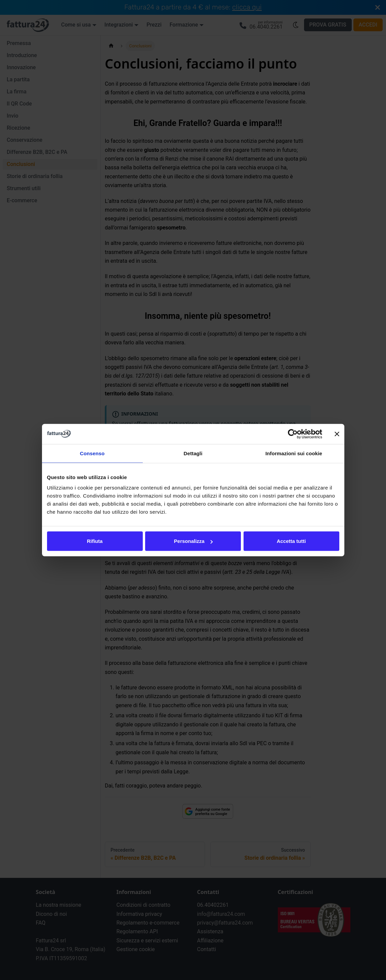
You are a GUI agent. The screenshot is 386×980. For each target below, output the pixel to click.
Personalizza (193, 541)
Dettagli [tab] (193, 453)
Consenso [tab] (92, 453)
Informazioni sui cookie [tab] (294, 453)
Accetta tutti (291, 541)
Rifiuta (95, 541)
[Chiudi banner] (337, 434)
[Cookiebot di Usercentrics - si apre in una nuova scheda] (293, 434)
